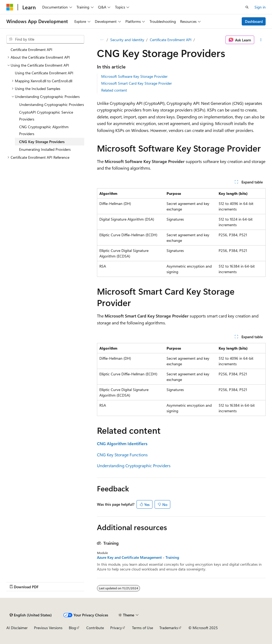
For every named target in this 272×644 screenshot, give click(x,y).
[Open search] (247, 7)
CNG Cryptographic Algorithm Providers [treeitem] (44, 130)
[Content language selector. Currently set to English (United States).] (31, 615)
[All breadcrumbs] (102, 40)
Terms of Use (143, 628)
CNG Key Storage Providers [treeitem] (42, 142)
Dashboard (254, 21)
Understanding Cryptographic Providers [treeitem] (52, 104)
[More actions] (261, 40)
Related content (114, 90)
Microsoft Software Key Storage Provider (134, 76)
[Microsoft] (10, 7)
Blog (72, 628)
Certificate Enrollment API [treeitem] (31, 50)
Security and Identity (127, 40)
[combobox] (45, 39)
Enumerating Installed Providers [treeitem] (45, 149)
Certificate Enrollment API (171, 40)
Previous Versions (48, 628)
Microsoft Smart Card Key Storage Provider (137, 83)
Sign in (260, 7)
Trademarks (169, 628)
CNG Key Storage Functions (122, 455)
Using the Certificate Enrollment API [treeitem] (44, 73)
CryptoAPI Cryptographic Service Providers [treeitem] (46, 116)
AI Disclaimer (17, 628)
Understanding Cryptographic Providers (134, 465)
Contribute (95, 628)
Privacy (116, 628)
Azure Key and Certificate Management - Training (138, 557)
